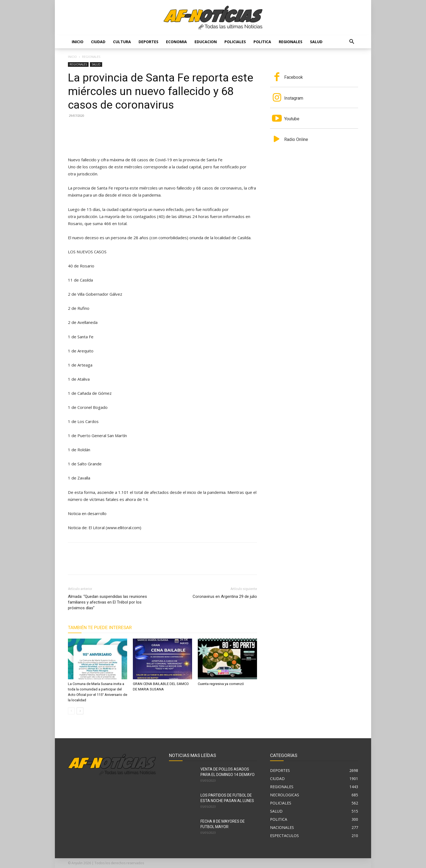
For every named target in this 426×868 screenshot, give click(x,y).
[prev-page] (71, 711)
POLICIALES (235, 42)
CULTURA (122, 42)
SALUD (316, 42)
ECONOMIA (176, 42)
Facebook (294, 77)
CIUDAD (98, 42)
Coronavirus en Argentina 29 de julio (225, 596)
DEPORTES (148, 42)
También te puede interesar (100, 627)
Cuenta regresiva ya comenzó (221, 684)
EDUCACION (206, 42)
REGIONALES (291, 42)
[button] (352, 42)
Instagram (294, 98)
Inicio (78, 42)
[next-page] (80, 711)
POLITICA (262, 42)
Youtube (292, 119)
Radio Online (296, 139)
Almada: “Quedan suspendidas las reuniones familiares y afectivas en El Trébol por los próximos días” (107, 602)
